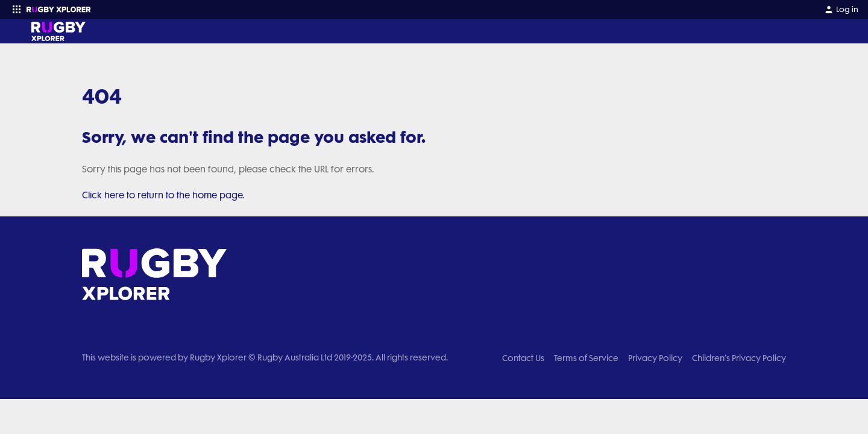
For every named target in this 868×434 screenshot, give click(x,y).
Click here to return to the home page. (163, 195)
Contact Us (523, 358)
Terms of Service (586, 358)
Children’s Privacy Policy (739, 358)
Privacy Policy (655, 358)
